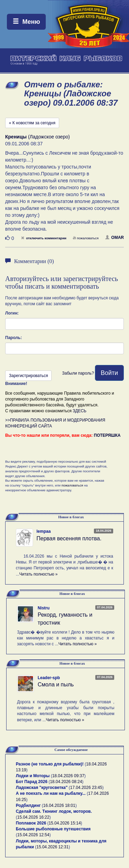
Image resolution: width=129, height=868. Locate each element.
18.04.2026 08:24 (66, 782)
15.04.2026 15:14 (64, 823)
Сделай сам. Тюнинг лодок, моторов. (54, 811)
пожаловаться (86, 238)
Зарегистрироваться (28, 376)
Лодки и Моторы (33, 776)
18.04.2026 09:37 (68, 776)
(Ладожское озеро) (37, 137)
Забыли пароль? (78, 373)
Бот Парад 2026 (32, 782)
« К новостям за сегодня (32, 123)
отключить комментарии (44, 238)
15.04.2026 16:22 (33, 817)
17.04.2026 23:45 (86, 788)
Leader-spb (49, 678)
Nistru (44, 608)
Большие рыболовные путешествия (53, 829)
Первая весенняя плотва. (69, 538)
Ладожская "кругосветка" (42, 788)
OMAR (115, 238)
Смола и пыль (56, 684)
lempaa (44, 531)
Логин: (12, 313)
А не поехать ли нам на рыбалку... (51, 793)
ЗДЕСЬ (79, 411)
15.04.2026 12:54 (33, 835)
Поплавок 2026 (31, 823)
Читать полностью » (39, 574)
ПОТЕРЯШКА (107, 435)
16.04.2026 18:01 (59, 806)
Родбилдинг (28, 806)
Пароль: (14, 338)
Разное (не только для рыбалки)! (50, 764)
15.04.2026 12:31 (52, 847)
